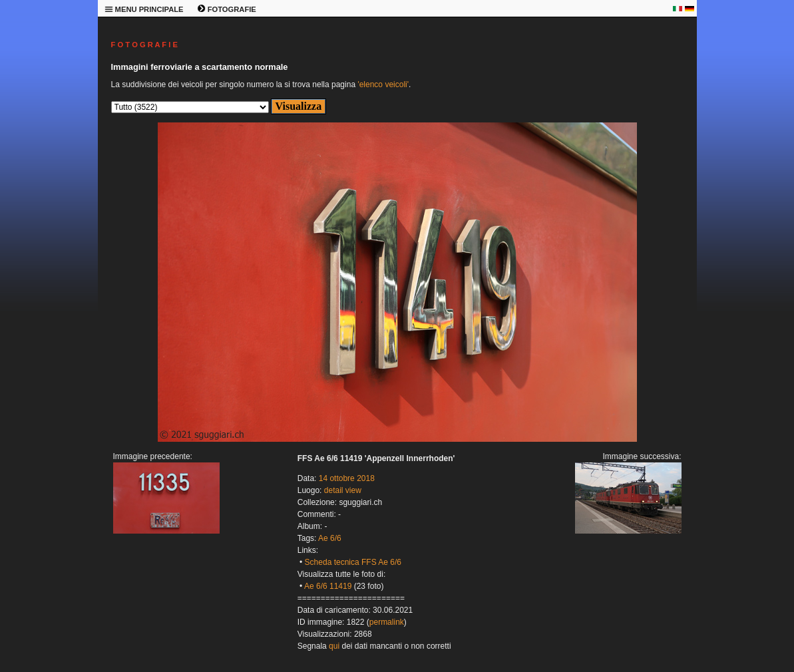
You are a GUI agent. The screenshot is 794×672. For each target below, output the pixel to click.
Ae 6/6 (330, 538)
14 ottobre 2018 (347, 478)
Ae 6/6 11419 (328, 586)
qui (334, 646)
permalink (387, 622)
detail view (343, 490)
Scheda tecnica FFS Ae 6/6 (353, 562)
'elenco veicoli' (383, 84)
